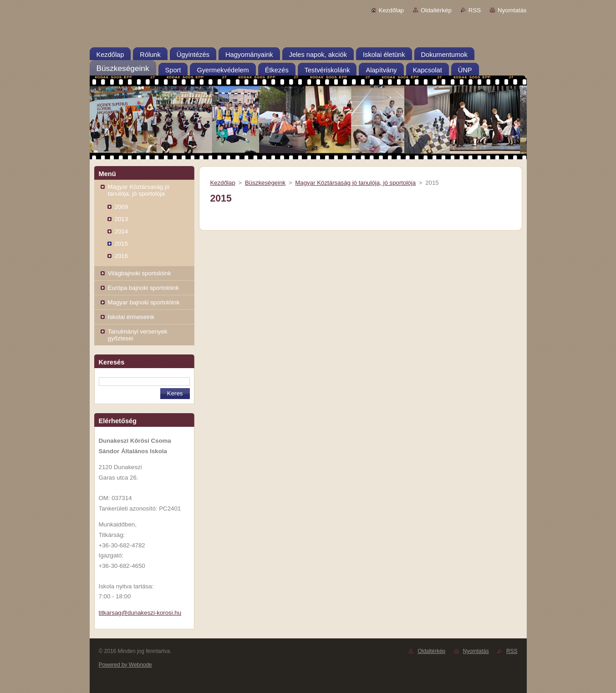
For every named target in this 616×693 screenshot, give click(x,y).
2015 (122, 244)
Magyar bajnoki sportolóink (144, 302)
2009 (122, 207)
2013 (122, 219)
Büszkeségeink (265, 183)
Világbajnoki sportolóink (140, 273)
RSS (475, 10)
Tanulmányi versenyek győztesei (138, 335)
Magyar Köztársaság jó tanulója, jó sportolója (139, 190)
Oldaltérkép (436, 10)
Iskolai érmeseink (131, 317)
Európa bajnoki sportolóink (143, 288)
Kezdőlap (391, 10)
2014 (122, 231)
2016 (122, 256)
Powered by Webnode (125, 665)
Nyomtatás (512, 10)
